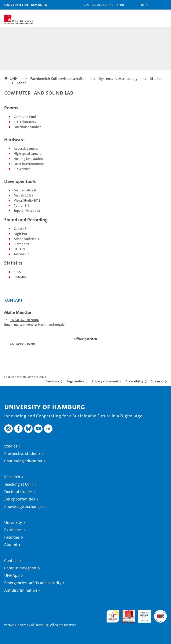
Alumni (11, 545)
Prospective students (22, 454)
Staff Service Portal (98, 5)
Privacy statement (105, 381)
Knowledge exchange (23, 507)
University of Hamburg (26, 5)
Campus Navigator (20, 568)
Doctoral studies (18, 492)
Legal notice (76, 381)
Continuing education (23, 461)
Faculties (12, 537)
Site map (157, 381)
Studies (11, 446)
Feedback (53, 381)
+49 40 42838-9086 (24, 320)
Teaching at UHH (19, 484)
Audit (126, 612)
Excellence (13, 530)
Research (12, 477)
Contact (11, 561)
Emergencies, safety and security (33, 583)
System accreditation (160, 614)
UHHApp (12, 575)
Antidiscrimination (21, 590)
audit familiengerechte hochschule (113, 616)
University (13, 522)
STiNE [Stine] (121, 5)
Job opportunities (20, 499)
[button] (143, 5)
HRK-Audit (142, 614)
